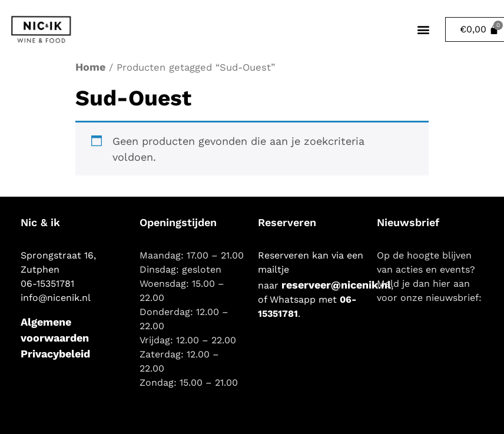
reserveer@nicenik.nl (336, 285)
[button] (424, 30)
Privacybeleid (55, 354)
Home (90, 67)
